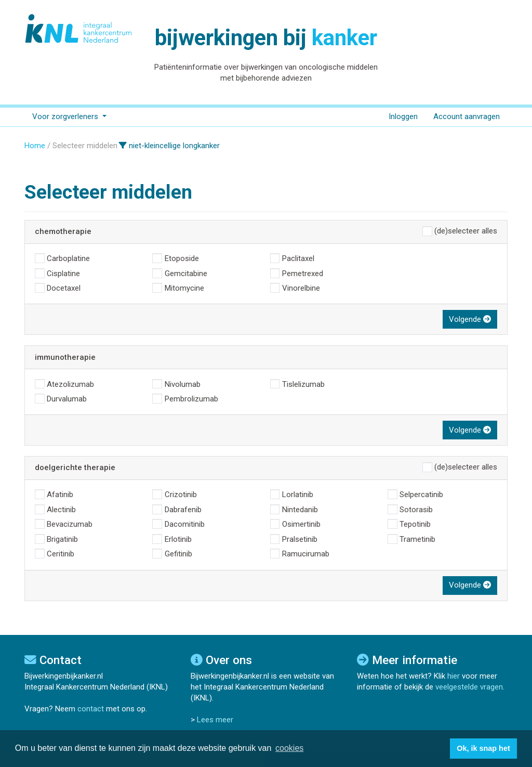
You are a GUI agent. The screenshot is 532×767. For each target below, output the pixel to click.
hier (454, 676)
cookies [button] (289, 748)
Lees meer (215, 720)
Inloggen (403, 116)
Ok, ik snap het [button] (483, 748)
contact (91, 709)
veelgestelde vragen (469, 687)
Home (35, 146)
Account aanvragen (467, 116)
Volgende (470, 319)
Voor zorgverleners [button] (66, 116)
